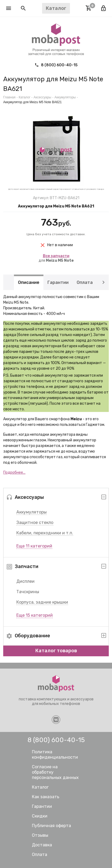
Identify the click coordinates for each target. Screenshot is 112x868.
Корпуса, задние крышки (42, 602)
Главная (9, 97)
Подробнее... (14, 472)
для (56, 258)
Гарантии (58, 282)
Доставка (42, 845)
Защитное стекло (35, 522)
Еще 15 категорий (35, 615)
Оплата (85, 282)
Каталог (25, 97)
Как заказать (46, 797)
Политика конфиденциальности (55, 755)
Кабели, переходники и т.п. (45, 533)
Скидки (40, 816)
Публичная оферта (51, 826)
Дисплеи (25, 581)
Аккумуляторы (31, 512)
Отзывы (40, 835)
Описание (29, 282)
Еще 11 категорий (34, 546)
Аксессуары (42, 97)
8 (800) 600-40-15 (56, 65)
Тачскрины (28, 592)
